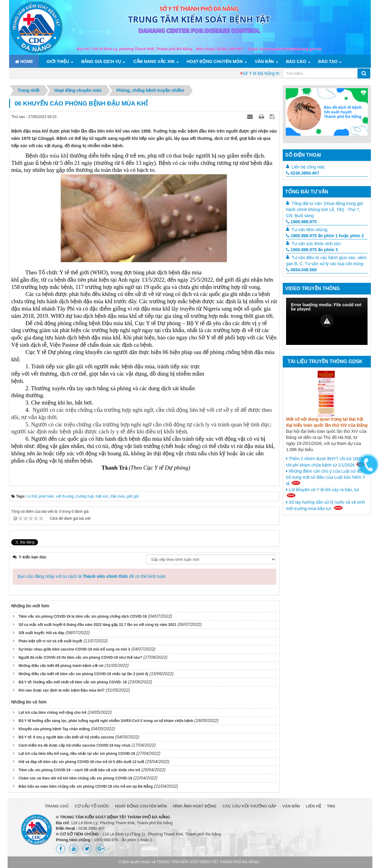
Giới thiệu (58, 61)
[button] (327, 321)
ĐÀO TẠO (328, 61)
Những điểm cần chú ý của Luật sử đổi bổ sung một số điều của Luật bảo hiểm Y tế (326, 477)
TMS (331, 806)
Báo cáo (296, 61)
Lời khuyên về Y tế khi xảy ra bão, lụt (323, 492)
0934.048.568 (301, 270)
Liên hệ (313, 806)
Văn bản (264, 61)
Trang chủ (57, 806)
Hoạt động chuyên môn (215, 61)
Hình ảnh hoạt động (195, 806)
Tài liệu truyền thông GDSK (325, 361)
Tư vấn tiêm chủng (309, 230)
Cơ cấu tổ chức (92, 806)
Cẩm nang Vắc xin (154, 61)
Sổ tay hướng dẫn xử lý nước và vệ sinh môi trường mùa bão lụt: (325, 505)
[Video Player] (327, 321)
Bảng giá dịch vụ (101, 61)
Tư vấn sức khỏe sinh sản (316, 244)
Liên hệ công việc (308, 167)
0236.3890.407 (302, 173)
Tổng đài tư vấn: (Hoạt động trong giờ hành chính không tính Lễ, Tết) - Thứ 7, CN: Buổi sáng (325, 210)
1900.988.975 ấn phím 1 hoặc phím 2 (325, 236)
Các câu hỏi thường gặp (249, 806)
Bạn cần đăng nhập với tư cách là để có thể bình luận (92, 576)
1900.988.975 (301, 222)
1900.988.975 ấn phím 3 (312, 250)
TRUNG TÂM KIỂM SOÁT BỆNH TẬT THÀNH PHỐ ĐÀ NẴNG (208, 862)
